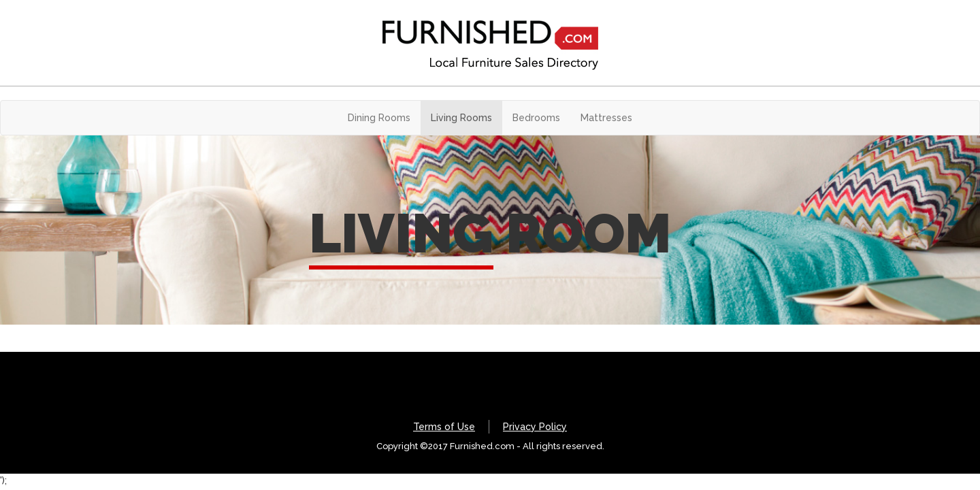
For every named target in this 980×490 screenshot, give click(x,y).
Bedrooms (536, 118)
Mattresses (606, 118)
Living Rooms (461, 118)
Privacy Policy (535, 427)
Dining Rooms (379, 118)
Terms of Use (444, 427)
